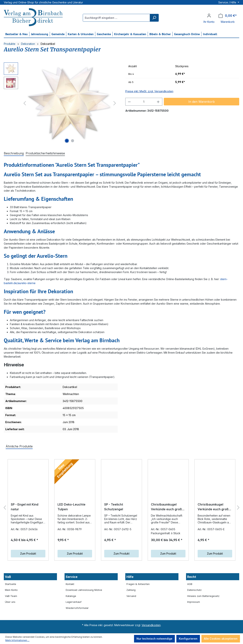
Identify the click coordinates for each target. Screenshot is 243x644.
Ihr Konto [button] (209, 22)
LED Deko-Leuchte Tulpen (71, 508)
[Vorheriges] (25, 103)
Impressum (194, 602)
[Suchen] (154, 18)
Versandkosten (151, 625)
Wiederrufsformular (77, 608)
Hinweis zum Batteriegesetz (203, 596)
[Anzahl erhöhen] (158, 102)
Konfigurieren (188, 639)
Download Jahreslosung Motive (84, 590)
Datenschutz (194, 590)
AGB (190, 584)
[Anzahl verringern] (129, 102)
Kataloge (71, 596)
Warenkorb (228, 22)
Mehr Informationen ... (17, 640)
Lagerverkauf (74, 602)
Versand (131, 596)
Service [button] (72, 577)
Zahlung (131, 590)
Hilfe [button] (130, 577)
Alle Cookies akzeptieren (221, 639)
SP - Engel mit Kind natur (25, 511)
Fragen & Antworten (138, 584)
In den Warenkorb (202, 102)
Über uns (10, 602)
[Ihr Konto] (209, 16)
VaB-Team (11, 596)
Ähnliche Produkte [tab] (19, 446)
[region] (61, 103)
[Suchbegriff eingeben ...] (116, 18)
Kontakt (70, 584)
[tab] (14, 153)
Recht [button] (192, 577)
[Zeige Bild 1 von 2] (67, 141)
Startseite (11, 584)
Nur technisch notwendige (154, 639)
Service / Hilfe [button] (228, 2)
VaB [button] (8, 577)
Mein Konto (11, 590)
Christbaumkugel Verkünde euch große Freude (167, 510)
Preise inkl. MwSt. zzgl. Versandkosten (149, 91)
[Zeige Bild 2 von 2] (73, 141)
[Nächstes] (115, 103)
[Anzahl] (144, 102)
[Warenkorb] (228, 16)
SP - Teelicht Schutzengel (114, 507)
